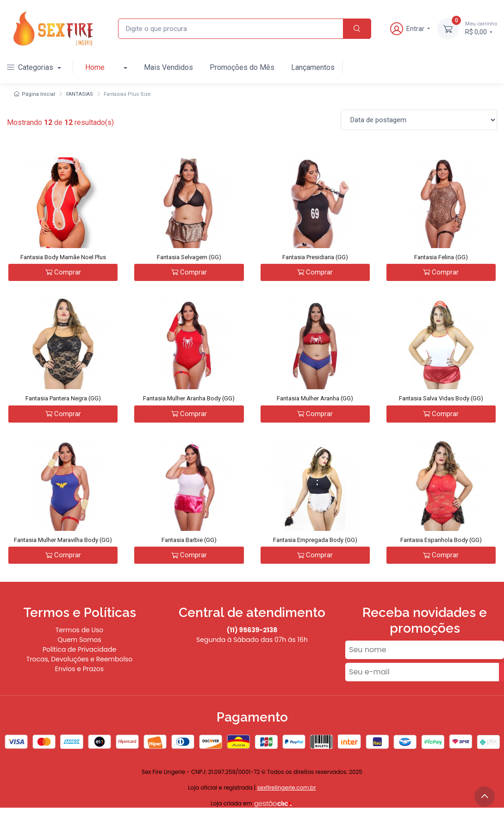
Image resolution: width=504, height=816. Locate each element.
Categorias (31, 67)
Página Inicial (34, 94)
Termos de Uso (80, 630)
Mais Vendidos (168, 67)
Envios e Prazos (79, 669)
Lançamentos (313, 67)
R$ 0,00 (481, 28)
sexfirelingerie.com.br (286, 788)
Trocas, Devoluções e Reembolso (79, 659)
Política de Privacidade (79, 649)
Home (95, 67)
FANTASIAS (80, 94)
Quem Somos (79, 640)
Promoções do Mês (242, 67)
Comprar (63, 272)
